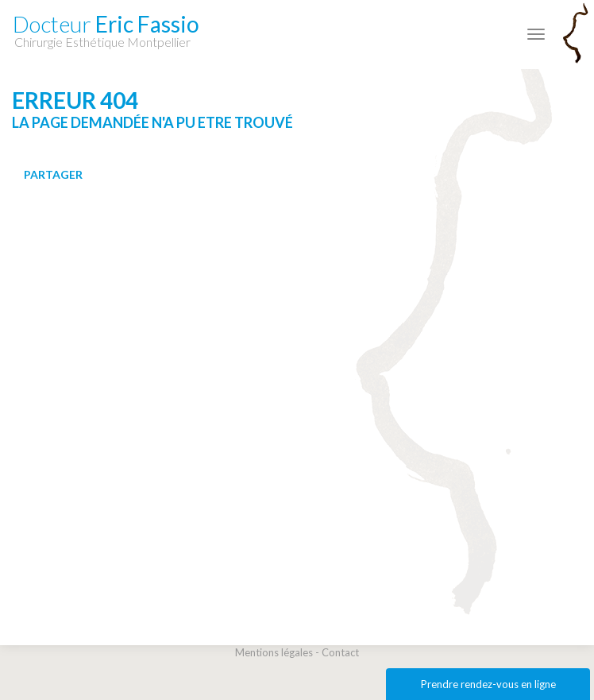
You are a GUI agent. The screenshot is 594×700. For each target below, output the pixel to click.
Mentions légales (274, 652)
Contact (340, 652)
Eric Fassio (106, 30)
